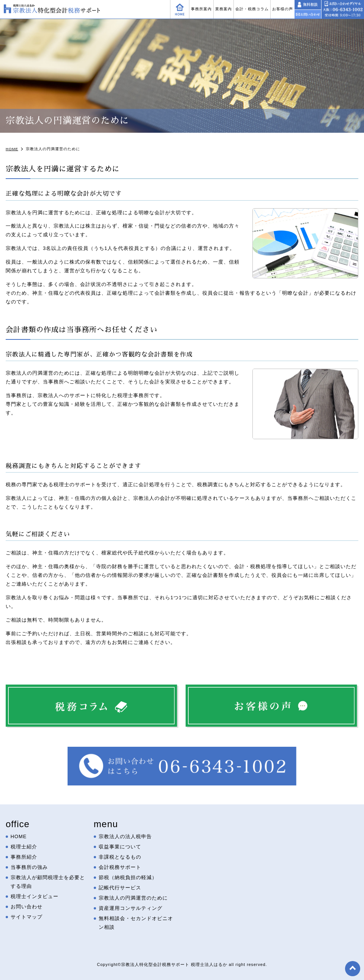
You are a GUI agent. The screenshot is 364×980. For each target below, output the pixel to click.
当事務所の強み (29, 867)
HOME (19, 836)
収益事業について (120, 847)
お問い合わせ (27, 907)
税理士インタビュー (35, 896)
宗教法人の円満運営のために (133, 898)
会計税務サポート (120, 867)
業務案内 (224, 9)
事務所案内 (201, 9)
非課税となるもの (120, 857)
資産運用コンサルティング (131, 908)
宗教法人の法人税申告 (125, 836)
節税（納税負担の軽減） (128, 877)
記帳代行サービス (120, 888)
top (353, 969)
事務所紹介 (24, 857)
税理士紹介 (24, 847)
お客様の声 (283, 9)
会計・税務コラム (252, 9)
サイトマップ (27, 917)
